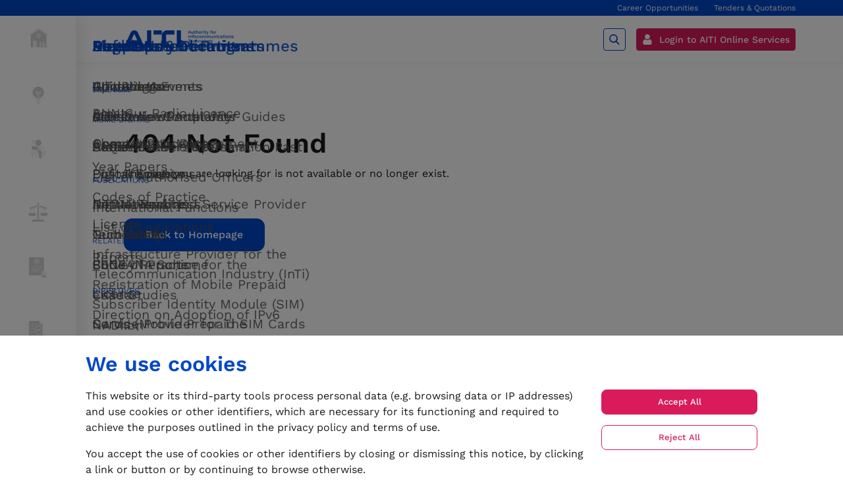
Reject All (679, 437)
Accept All (680, 402)
